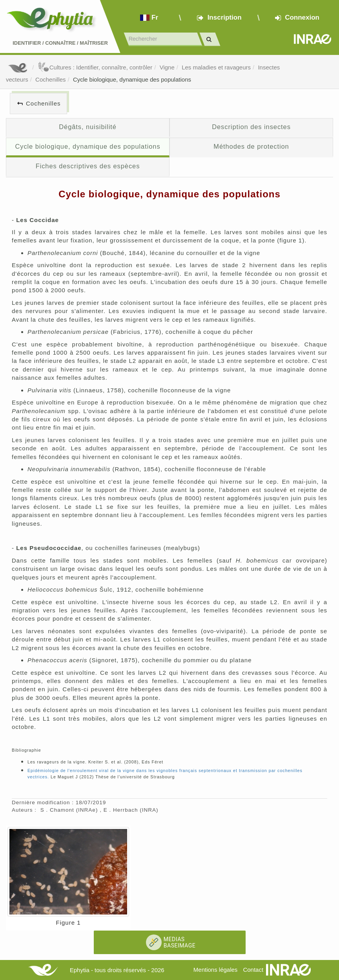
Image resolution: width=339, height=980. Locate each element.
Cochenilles (51, 79)
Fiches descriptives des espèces (88, 166)
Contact (253, 970)
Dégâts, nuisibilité (88, 127)
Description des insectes (251, 127)
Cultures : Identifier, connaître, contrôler (95, 67)
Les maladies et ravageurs (216, 67)
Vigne (167, 67)
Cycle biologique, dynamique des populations (132, 79)
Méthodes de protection (251, 146)
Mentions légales (216, 970)
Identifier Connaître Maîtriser (60, 43)
